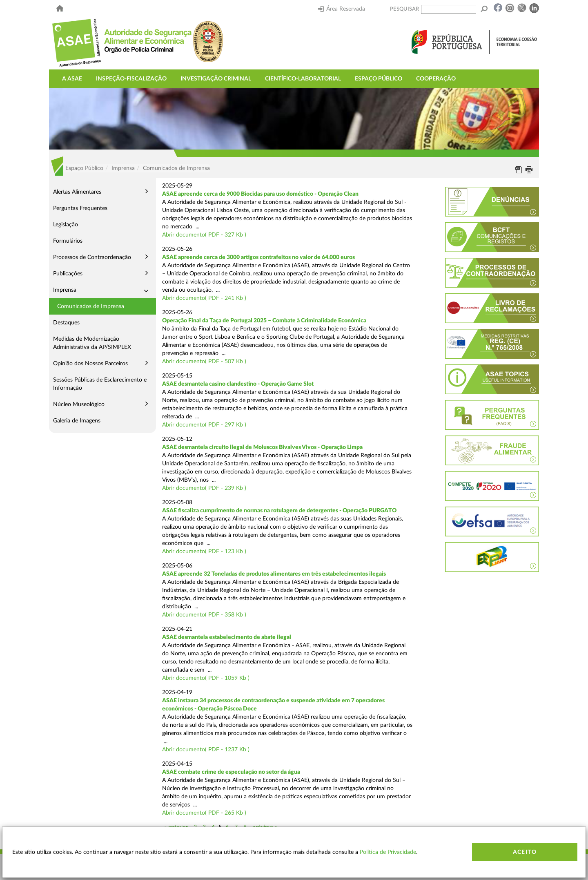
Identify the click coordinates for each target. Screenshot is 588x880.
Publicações (68, 274)
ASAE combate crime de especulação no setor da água (231, 772)
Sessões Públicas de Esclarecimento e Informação (100, 384)
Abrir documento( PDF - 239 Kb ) (204, 488)
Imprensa (65, 290)
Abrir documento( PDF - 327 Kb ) (204, 235)
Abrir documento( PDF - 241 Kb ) (204, 298)
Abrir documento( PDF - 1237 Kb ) (206, 750)
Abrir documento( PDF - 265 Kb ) (204, 813)
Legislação (66, 225)
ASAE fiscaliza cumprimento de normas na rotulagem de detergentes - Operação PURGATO (279, 511)
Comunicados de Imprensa (91, 306)
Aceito (525, 852)
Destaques (66, 323)
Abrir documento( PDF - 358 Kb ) (204, 615)
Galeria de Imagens (77, 421)
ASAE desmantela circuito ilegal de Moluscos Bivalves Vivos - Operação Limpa (262, 447)
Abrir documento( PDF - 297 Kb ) (204, 425)
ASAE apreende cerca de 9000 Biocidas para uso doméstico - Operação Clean (260, 194)
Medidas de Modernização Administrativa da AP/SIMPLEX (92, 343)
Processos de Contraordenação (92, 257)
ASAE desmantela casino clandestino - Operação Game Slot (238, 384)
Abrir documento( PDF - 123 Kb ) (204, 552)
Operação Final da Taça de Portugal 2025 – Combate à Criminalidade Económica (264, 321)
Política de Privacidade (388, 852)
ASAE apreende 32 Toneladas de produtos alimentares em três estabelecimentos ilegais (274, 574)
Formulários (68, 241)
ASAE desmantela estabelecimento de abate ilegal (227, 637)
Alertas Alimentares (77, 192)
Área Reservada (342, 9)
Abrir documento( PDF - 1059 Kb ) (206, 678)
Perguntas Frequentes (80, 208)
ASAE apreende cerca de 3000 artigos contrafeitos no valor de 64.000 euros (258, 257)
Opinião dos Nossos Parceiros (90, 364)
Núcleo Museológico (79, 404)
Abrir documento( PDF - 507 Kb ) (204, 362)
